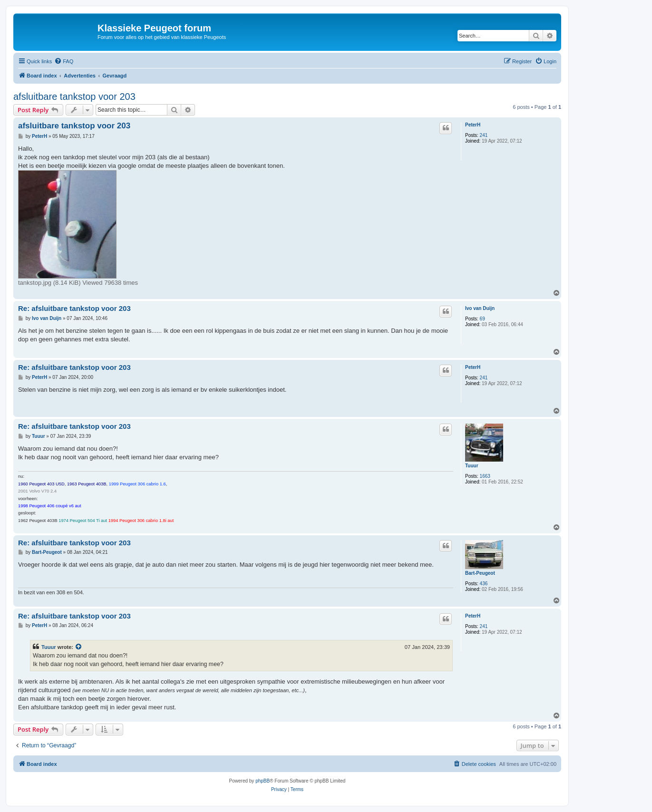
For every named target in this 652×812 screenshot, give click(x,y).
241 (484, 135)
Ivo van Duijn (480, 308)
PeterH (473, 125)
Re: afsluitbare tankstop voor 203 (74, 308)
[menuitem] (64, 61)
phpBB (263, 781)
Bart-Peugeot (480, 573)
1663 (485, 476)
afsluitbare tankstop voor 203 (74, 97)
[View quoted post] (79, 647)
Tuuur (472, 466)
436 (484, 584)
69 (482, 319)
